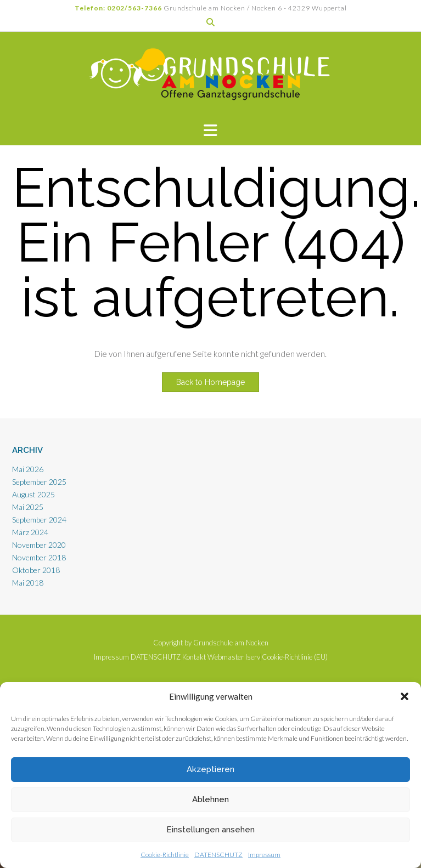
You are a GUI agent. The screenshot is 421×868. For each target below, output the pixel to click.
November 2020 (39, 545)
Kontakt (194, 657)
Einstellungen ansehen (210, 830)
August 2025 (33, 494)
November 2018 (39, 557)
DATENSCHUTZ (218, 855)
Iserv (253, 657)
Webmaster (226, 657)
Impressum (264, 855)
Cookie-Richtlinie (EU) (295, 657)
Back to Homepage (210, 382)
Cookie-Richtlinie (165, 855)
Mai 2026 (28, 469)
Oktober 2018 (36, 570)
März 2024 (30, 532)
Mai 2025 (28, 507)
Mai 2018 (28, 583)
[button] (405, 696)
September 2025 (39, 482)
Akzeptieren (210, 769)
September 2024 (39, 520)
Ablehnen (210, 799)
